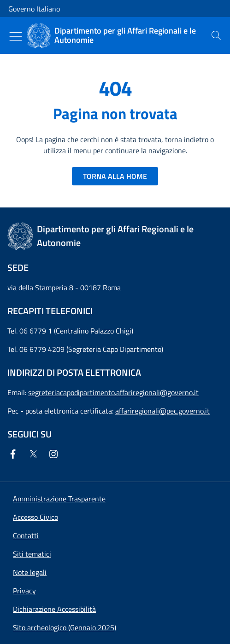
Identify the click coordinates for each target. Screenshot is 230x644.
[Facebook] (15, 454)
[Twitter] (35, 454)
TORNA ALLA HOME (115, 176)
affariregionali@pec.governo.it (162, 411)
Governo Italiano (34, 9)
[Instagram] (55, 454)
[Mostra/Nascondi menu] (16, 36)
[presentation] (216, 35)
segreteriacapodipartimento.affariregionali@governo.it (113, 392)
